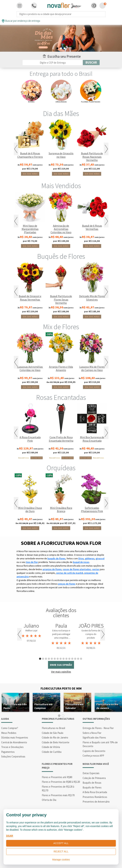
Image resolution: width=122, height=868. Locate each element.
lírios (81, 558)
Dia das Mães (61, 114)
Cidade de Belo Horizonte (56, 742)
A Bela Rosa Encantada (95, 792)
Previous (16, 149)
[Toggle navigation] (20, 6)
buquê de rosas (81, 562)
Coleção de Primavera (94, 778)
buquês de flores (56, 558)
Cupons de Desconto (94, 751)
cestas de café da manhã (70, 573)
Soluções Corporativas (13, 756)
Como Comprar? (10, 728)
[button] (94, 6)
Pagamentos (8, 752)
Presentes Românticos (95, 797)
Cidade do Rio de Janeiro (55, 738)
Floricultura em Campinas (43, 706)
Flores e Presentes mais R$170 (58, 795)
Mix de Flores (61, 327)
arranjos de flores (52, 569)
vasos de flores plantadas (77, 569)
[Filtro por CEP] (53, 63)
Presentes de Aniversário (96, 802)
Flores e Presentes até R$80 (57, 777)
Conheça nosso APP (93, 756)
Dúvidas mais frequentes (15, 738)
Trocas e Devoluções (12, 747)
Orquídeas (61, 468)
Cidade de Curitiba (52, 752)
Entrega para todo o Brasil (61, 74)
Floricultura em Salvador (74, 706)
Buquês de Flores (61, 256)
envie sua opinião (61, 665)
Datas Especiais (91, 773)
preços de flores (67, 584)
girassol (100, 558)
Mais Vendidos (61, 186)
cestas (96, 569)
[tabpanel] (61, 38)
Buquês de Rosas (92, 783)
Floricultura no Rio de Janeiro (107, 706)
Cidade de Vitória (51, 747)
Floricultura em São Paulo (15, 706)
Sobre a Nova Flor (92, 733)
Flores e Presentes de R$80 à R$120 (61, 782)
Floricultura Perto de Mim (61, 688)
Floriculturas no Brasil (53, 728)
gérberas (90, 558)
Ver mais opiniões (61, 672)
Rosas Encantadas (61, 397)
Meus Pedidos (9, 733)
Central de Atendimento (14, 742)
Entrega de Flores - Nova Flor (98, 728)
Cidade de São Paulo (53, 733)
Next (106, 149)
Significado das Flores (94, 738)
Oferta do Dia (49, 800)
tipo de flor (32, 562)
